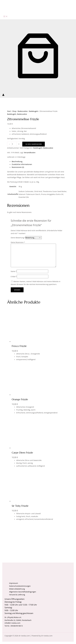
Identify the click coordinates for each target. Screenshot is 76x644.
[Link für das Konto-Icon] (3, 95)
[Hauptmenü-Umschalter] (5, 17)
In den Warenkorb (34, 144)
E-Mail (14, 276)
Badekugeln (34, 111)
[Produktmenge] (14, 144)
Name (14, 271)
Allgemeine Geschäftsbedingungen (23, 592)
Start (9, 111)
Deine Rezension (18, 242)
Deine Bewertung (18, 238)
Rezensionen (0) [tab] (18, 167)
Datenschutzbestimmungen (20, 586)
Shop (14, 111)
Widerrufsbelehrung (17, 589)
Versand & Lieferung (17, 595)
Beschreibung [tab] (17, 161)
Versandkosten (30, 152)
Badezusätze (23, 111)
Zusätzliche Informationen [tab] (22, 164)
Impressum (14, 583)
